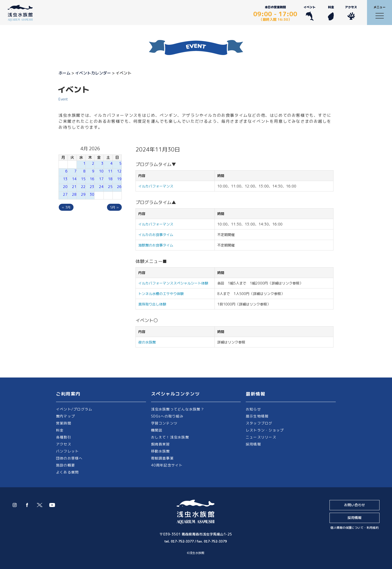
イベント (309, 13)
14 (74, 179)
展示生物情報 (257, 416)
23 (92, 187)
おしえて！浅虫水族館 (170, 437)
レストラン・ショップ (265, 430)
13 (65, 179)
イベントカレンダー (93, 73)
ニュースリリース (261, 437)
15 (83, 179)
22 (83, 187)
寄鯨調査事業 (162, 458)
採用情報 (253, 444)
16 (92, 179)
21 (74, 187)
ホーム (64, 73)
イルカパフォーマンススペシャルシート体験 (173, 283)
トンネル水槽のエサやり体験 (161, 294)
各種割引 (64, 437)
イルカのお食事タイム (156, 235)
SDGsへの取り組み (167, 416)
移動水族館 (160, 451)
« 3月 (66, 207)
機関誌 (157, 430)
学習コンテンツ (164, 423)
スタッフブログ (259, 423)
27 (65, 194)
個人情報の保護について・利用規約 (354, 528)
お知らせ (253, 409)
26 (119, 187)
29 (83, 194)
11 (110, 171)
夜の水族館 (147, 342)
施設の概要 (65, 465)
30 (92, 194)
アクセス (351, 13)
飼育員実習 (160, 444)
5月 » (114, 207)
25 (110, 187)
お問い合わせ (354, 505)
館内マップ (65, 416)
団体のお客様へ (69, 458)
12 (119, 171)
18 (110, 179)
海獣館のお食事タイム (156, 245)
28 (74, 194)
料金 (331, 13)
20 (65, 187)
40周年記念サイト (167, 465)
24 (101, 187)
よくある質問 (67, 472)
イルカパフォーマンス (157, 186)
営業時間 (64, 423)
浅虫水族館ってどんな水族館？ (178, 409)
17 (101, 179)
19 (119, 179)
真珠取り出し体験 (152, 304)
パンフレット (67, 451)
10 (101, 171)
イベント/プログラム (74, 409)
